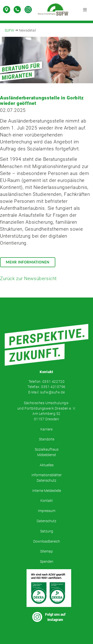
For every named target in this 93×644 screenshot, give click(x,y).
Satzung (47, 531)
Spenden (47, 562)
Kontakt (47, 501)
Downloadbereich (47, 541)
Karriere (46, 429)
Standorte (47, 439)
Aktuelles (47, 465)
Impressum (47, 511)
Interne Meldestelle (47, 491)
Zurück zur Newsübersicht (28, 279)
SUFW (9, 30)
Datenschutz (46, 521)
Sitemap (46, 551)
